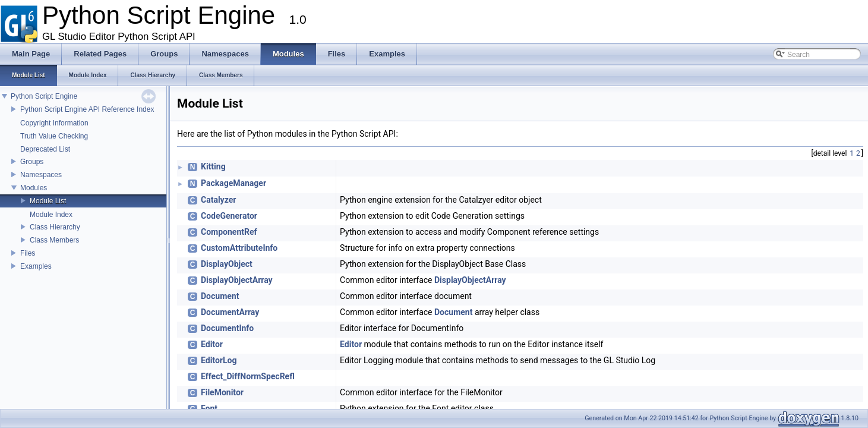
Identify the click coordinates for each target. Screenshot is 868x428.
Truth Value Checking (54, 136)
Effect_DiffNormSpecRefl (248, 376)
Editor (212, 344)
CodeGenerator (229, 216)
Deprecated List (45, 149)
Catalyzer (218, 200)
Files (28, 253)
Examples (36, 266)
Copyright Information (54, 123)
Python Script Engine (44, 96)
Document (220, 296)
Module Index (51, 215)
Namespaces (41, 175)
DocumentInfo (227, 328)
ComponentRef (229, 232)
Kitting (213, 166)
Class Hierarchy (55, 227)
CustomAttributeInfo (239, 248)
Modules (34, 188)
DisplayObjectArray (237, 280)
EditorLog (219, 360)
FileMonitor (222, 392)
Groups (32, 162)
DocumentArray (230, 312)
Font (209, 408)
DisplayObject (227, 264)
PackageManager (233, 183)
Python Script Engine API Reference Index (87, 109)
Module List (48, 201)
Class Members (54, 240)
